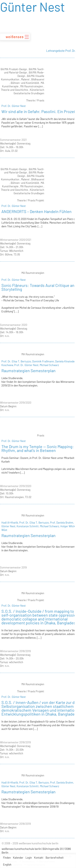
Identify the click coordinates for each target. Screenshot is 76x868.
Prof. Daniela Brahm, (62, 523)
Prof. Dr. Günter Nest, (27, 365)
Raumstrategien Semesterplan (28, 371)
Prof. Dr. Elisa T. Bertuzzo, (17, 361)
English (7, 865)
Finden (7, 858)
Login (29, 858)
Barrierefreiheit (55, 858)
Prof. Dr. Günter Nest (14, 106)
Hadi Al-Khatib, (10, 523)
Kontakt (39, 858)
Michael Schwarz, (50, 526)
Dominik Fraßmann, (44, 361)
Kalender (18, 858)
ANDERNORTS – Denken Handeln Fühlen (36, 211)
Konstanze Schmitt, (28, 526)
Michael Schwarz (49, 365)
